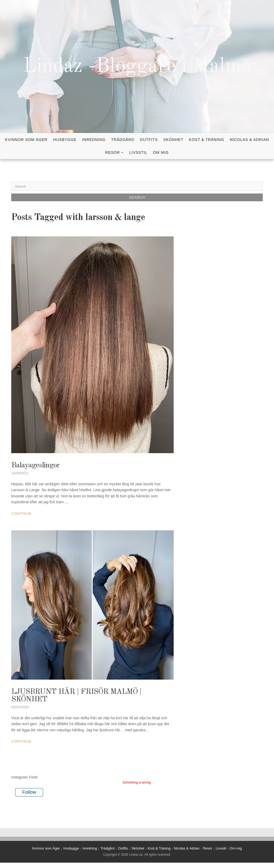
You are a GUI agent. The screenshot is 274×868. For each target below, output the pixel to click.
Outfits (149, 140)
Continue (21, 514)
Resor (113, 152)
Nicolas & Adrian (250, 140)
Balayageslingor (35, 465)
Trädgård (123, 140)
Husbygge (65, 140)
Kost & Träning (207, 140)
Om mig (161, 152)
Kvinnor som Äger (26, 140)
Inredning (94, 140)
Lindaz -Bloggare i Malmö (137, 66)
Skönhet (174, 140)
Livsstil (138, 152)
